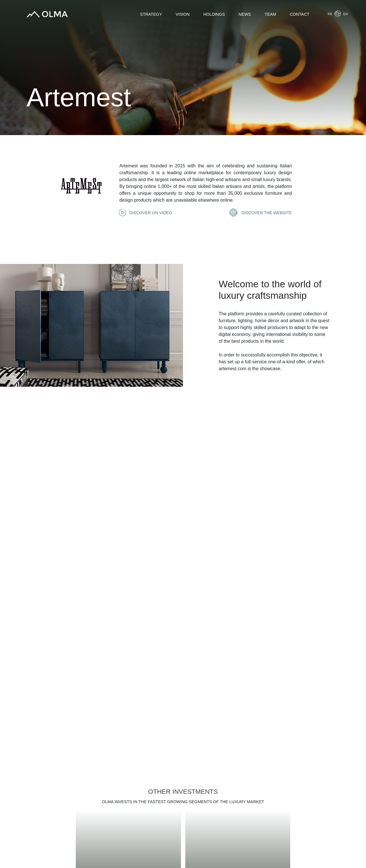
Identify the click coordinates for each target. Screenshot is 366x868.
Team (270, 14)
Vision (183, 14)
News (245, 14)
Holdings (214, 14)
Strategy (151, 14)
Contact (299, 14)
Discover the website (261, 213)
